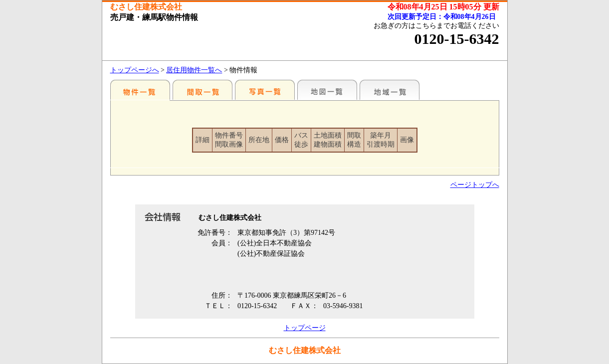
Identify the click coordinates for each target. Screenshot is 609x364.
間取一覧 (203, 90)
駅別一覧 (140, 90)
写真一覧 (265, 90)
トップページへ (135, 70)
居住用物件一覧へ (194, 70)
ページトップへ (475, 185)
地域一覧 (390, 90)
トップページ (305, 328)
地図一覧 (327, 90)
